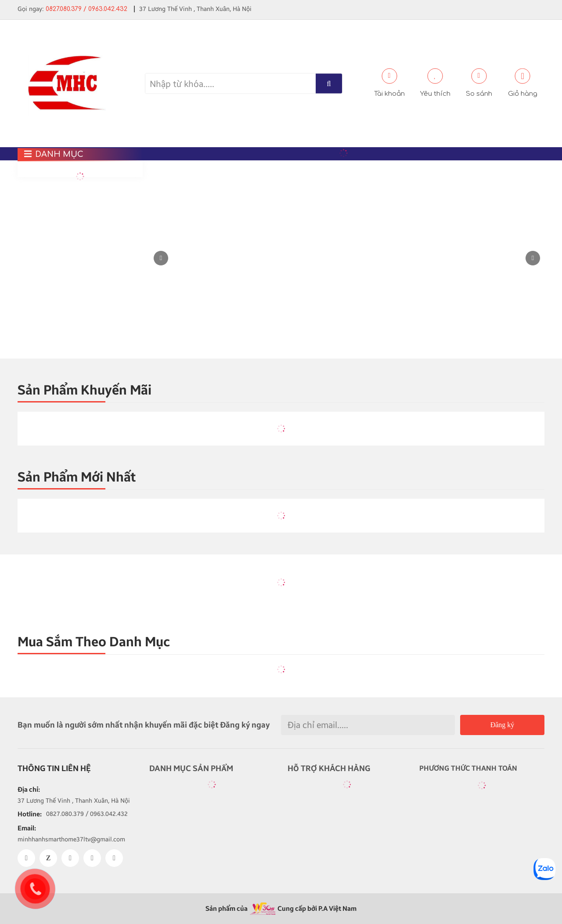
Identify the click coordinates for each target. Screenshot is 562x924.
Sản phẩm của (227, 909)
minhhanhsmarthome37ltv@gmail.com (71, 839)
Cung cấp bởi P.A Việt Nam (317, 909)
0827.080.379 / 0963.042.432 (86, 9)
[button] (533, 258)
